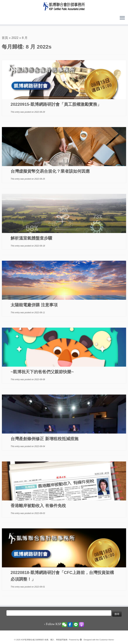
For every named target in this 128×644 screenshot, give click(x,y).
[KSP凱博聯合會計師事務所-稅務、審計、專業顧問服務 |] (64, 6)
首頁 (5, 38)
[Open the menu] (122, 18)
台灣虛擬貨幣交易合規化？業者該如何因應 (50, 171)
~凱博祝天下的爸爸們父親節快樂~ (42, 372)
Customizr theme (107, 640)
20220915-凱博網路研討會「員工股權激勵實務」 (56, 104)
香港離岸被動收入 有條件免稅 (38, 506)
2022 (15, 38)
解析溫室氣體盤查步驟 (31, 238)
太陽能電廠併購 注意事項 (34, 305)
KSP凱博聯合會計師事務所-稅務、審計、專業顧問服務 (44, 640)
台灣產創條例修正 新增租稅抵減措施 (44, 439)
